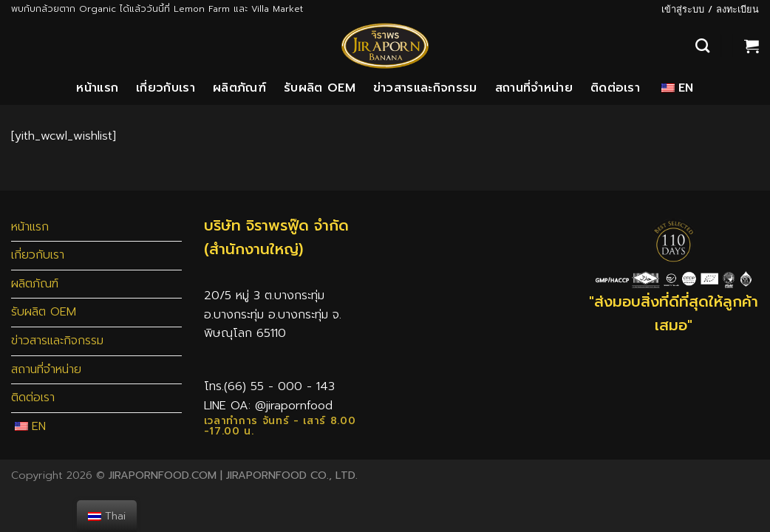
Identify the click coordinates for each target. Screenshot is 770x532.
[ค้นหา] (702, 45)
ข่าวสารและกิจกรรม (425, 88)
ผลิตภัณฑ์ (239, 88)
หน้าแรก (97, 88)
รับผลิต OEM (320, 88)
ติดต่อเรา (615, 88)
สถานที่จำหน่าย (534, 88)
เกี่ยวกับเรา (166, 88)
